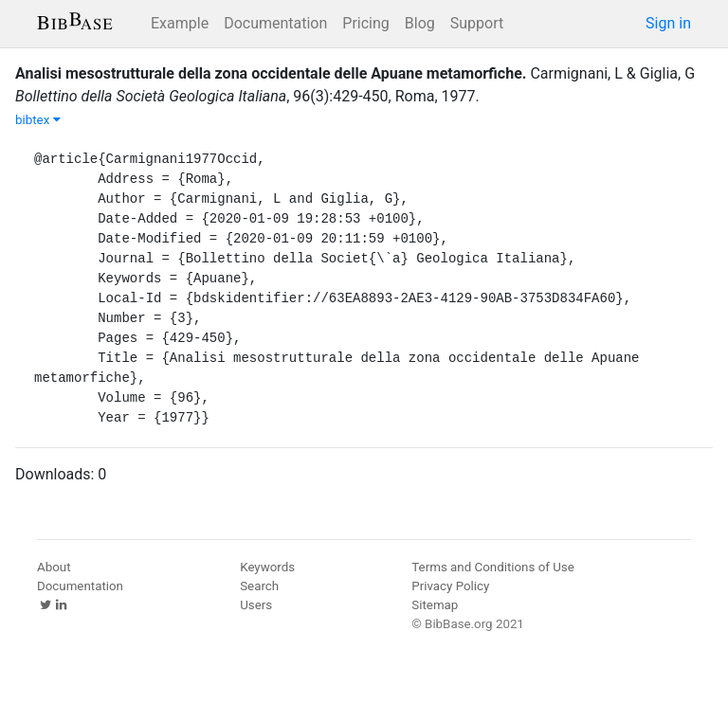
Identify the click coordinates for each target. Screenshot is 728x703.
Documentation (275, 23)
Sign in (668, 23)
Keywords (267, 567)
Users (256, 605)
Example (180, 23)
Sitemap (435, 605)
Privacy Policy (450, 586)
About (54, 567)
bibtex (38, 120)
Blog (420, 23)
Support (477, 23)
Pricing (366, 23)
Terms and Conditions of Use (492, 567)
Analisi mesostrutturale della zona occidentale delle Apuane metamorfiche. (271, 73)
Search (259, 586)
